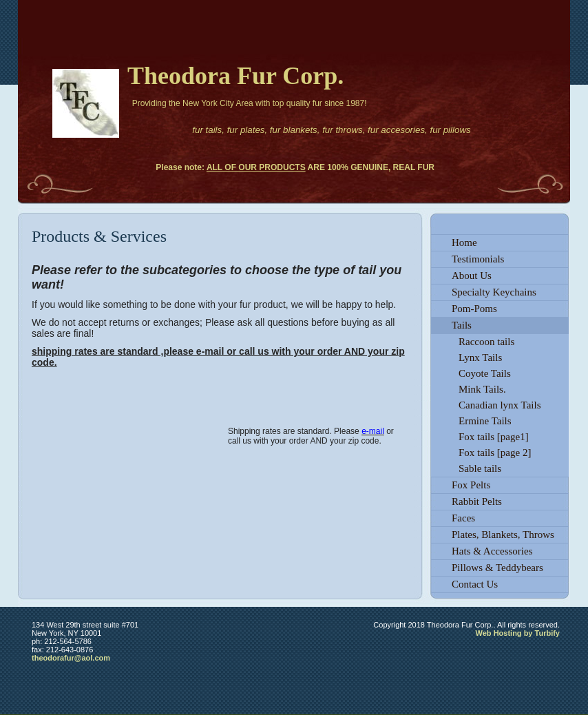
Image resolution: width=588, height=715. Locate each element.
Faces (463, 518)
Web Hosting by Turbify (518, 633)
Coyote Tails (485, 373)
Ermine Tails (485, 421)
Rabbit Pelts (477, 501)
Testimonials (478, 259)
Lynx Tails (480, 357)
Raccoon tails (486, 342)
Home (464, 242)
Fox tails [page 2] (495, 453)
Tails (462, 325)
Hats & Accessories (492, 551)
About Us (472, 276)
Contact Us (475, 584)
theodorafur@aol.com (71, 658)
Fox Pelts (471, 485)
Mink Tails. (482, 389)
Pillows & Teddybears (497, 568)
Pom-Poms (474, 309)
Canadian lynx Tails (500, 405)
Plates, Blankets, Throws (503, 535)
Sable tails (480, 468)
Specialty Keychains (494, 292)
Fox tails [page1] (494, 437)
